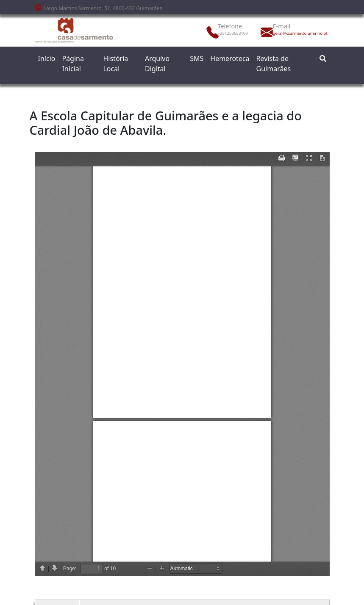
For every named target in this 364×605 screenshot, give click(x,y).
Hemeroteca (230, 58)
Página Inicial (73, 64)
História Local (115, 64)
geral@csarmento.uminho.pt (292, 33)
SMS (197, 58)
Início (47, 58)
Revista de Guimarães (274, 64)
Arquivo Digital (157, 64)
